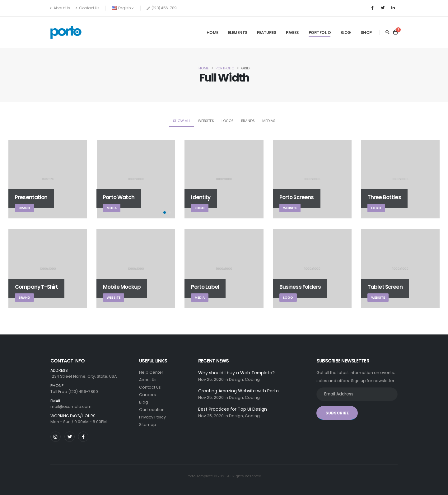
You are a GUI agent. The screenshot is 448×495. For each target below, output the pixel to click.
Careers (147, 395)
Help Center (151, 372)
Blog (346, 33)
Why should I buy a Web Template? (236, 373)
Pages (292, 33)
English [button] (122, 8)
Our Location (152, 410)
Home (212, 33)
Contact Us (87, 8)
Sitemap (148, 425)
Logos (228, 121)
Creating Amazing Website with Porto (238, 391)
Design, (236, 379)
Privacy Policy (152, 417)
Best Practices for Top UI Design (233, 409)
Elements (238, 33)
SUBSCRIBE (337, 413)
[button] (165, 212)
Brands (248, 121)
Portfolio (320, 33)
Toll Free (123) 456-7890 (74, 392)
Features (267, 33)
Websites (206, 121)
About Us (60, 8)
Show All (182, 121)
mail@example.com (71, 406)
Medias (269, 121)
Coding (252, 379)
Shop (366, 33)
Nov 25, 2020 (211, 379)
